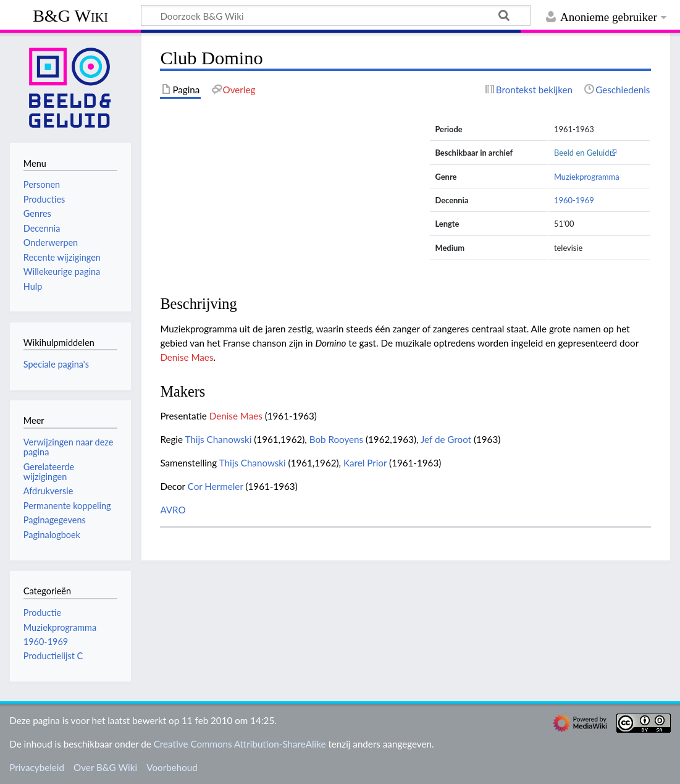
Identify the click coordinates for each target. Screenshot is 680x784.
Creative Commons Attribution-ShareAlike (240, 744)
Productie (42, 613)
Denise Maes (187, 357)
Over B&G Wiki (105, 767)
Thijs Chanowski (218, 439)
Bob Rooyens (336, 439)
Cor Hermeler (216, 486)
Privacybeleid (37, 767)
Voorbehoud (172, 767)
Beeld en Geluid (582, 153)
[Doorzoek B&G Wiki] (336, 15)
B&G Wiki (70, 16)
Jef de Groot (446, 439)
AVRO (173, 510)
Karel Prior (365, 463)
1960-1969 (574, 200)
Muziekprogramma (587, 177)
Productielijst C (53, 656)
